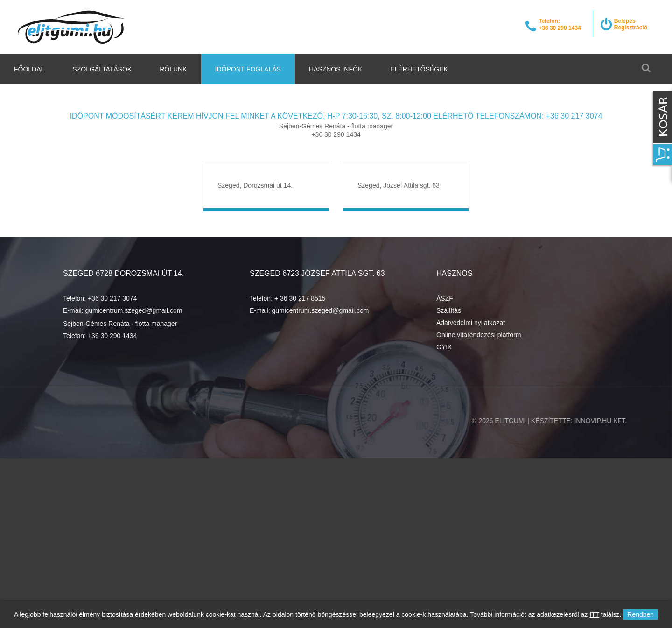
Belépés (625, 21)
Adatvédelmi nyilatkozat (471, 323)
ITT (594, 614)
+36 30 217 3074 (112, 298)
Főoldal (29, 69)
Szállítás (449, 310)
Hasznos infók (336, 69)
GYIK (444, 347)
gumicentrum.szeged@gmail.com (133, 310)
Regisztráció (631, 28)
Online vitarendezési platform (479, 335)
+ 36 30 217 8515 (300, 298)
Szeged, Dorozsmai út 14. (255, 185)
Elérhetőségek (419, 69)
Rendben (640, 614)
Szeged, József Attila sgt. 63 (399, 185)
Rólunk (173, 69)
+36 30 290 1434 (112, 336)
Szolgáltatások (102, 69)
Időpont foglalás (248, 69)
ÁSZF (445, 298)
